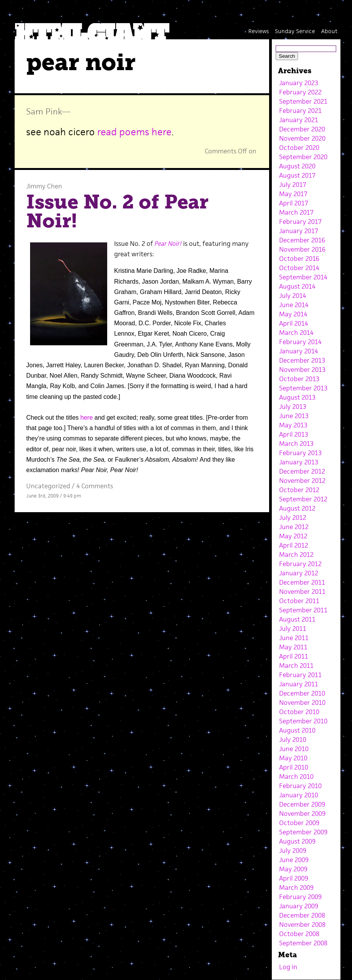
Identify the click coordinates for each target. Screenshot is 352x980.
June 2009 (294, 860)
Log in (288, 967)
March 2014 (296, 333)
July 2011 (293, 629)
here (87, 418)
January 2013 (299, 462)
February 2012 (300, 564)
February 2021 (300, 111)
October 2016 (299, 259)
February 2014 (300, 342)
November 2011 (302, 592)
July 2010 (293, 740)
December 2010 (302, 693)
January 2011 (299, 684)
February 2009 (300, 897)
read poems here (134, 132)
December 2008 (302, 915)
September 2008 (303, 943)
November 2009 (302, 814)
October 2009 (299, 823)
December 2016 (302, 240)
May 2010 (293, 758)
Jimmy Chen (44, 186)
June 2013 (294, 416)
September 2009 (303, 832)
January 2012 (299, 573)
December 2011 (302, 582)
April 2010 (294, 767)
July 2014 (293, 296)
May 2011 (293, 647)
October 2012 (299, 490)
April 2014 (294, 323)
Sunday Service (295, 31)
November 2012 (302, 481)
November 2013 (302, 370)
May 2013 (293, 425)
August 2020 (297, 166)
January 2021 (299, 120)
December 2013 (302, 360)
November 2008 (302, 925)
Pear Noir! (168, 244)
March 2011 (296, 666)
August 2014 (297, 286)
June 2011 (294, 638)
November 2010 (302, 703)
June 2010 (294, 749)
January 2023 (299, 83)
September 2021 (303, 101)
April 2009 (294, 878)
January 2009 (299, 906)
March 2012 (296, 555)
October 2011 (299, 601)
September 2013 (303, 388)
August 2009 (297, 841)
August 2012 (297, 508)
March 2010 (296, 777)
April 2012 (294, 545)
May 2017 (293, 194)
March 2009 (296, 888)
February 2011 (300, 675)
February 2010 (300, 786)
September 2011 (303, 610)
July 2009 (293, 851)
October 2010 (299, 712)
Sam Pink (44, 111)
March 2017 (296, 212)
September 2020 (303, 157)
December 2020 (302, 129)
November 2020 (302, 138)
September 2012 (303, 499)
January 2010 (299, 795)
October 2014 (299, 268)
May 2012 (293, 536)
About (329, 31)
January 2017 (299, 231)
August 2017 (297, 175)
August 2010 (297, 730)
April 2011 (294, 656)
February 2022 (300, 92)
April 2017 (294, 203)
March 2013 (296, 444)
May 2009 (293, 869)
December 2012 (302, 471)
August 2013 (297, 397)
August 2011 (297, 619)
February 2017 (300, 222)
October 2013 (299, 379)
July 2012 (293, 518)
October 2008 (299, 934)
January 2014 (299, 351)
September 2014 (303, 277)
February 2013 (300, 453)
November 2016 (302, 249)
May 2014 (293, 314)
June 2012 (294, 527)
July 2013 (293, 407)
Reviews (259, 31)
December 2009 (302, 804)
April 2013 (294, 434)
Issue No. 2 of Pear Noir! (117, 212)
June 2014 (294, 305)
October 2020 (299, 148)
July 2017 (293, 185)
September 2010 (303, 721)
